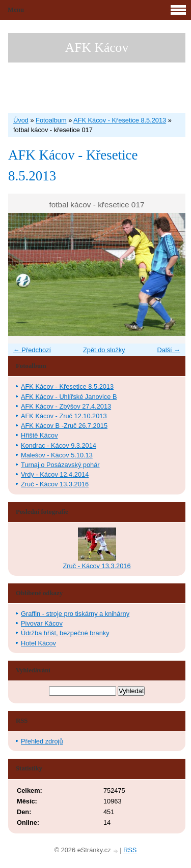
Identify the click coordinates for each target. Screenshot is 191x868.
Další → (169, 350)
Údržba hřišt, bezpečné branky (65, 633)
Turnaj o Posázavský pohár (60, 465)
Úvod (21, 120)
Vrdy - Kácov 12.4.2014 (55, 474)
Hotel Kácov (38, 643)
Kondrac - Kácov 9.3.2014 (59, 445)
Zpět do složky (104, 350)
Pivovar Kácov (42, 623)
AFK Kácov (97, 48)
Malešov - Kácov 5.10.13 (57, 455)
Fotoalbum (51, 120)
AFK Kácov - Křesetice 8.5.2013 (120, 120)
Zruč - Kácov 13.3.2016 (55, 484)
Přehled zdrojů (42, 741)
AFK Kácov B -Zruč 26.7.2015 (64, 426)
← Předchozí (32, 350)
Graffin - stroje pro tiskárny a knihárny (75, 614)
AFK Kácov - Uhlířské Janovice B (69, 397)
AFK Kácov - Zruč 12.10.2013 (64, 416)
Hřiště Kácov (39, 435)
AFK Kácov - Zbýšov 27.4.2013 (66, 406)
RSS (130, 850)
